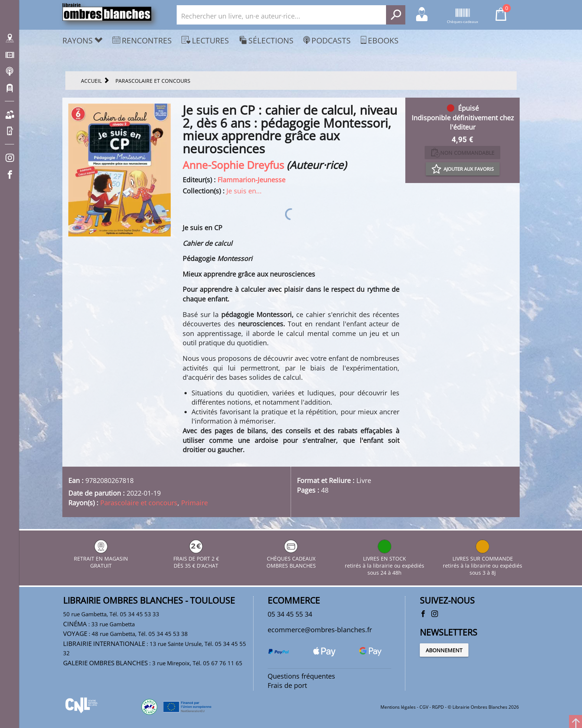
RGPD (438, 707)
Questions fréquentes (301, 676)
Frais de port (287, 685)
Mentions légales (398, 707)
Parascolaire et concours (139, 503)
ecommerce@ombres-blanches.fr (320, 630)
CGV (424, 707)
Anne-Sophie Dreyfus (233, 165)
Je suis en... (244, 191)
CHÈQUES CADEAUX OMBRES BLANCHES (291, 559)
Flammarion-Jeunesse (251, 180)
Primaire (194, 503)
